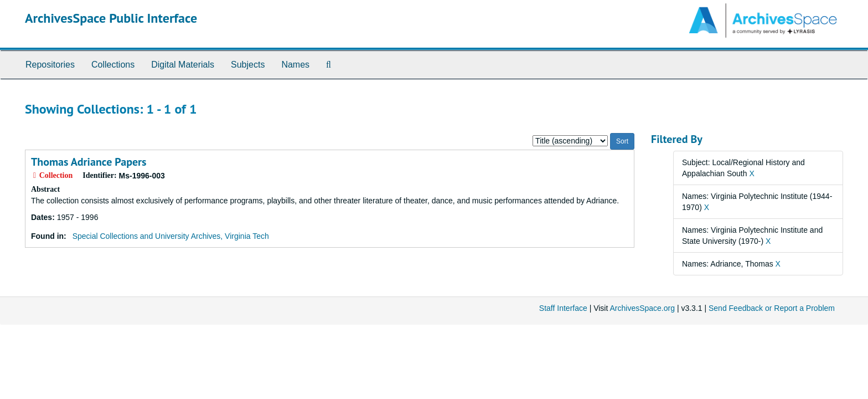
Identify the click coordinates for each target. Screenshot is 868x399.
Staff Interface (563, 308)
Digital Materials (183, 65)
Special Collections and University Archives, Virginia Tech (171, 236)
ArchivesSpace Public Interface (111, 18)
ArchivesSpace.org (642, 308)
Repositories (50, 65)
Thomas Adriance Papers (89, 162)
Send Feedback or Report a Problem (772, 308)
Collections (113, 65)
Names (295, 65)
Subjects (248, 65)
